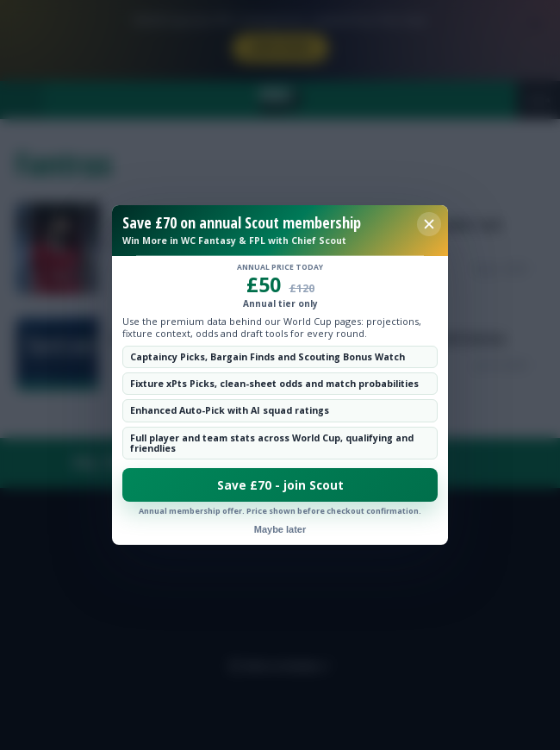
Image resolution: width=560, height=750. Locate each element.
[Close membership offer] (429, 224)
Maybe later (280, 529)
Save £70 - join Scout (280, 485)
